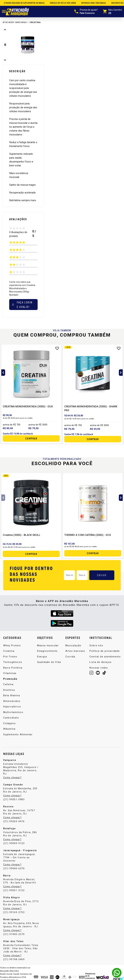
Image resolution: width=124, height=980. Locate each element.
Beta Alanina (12, 695)
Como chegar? (12, 778)
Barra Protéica (13, 668)
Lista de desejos (101, 662)
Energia (42, 657)
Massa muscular (48, 645)
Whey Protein (12, 645)
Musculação (73, 645)
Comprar (31, 438)
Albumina (9, 729)
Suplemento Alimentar (18, 734)
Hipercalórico (12, 707)
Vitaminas (10, 673)
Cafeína (8, 684)
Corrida (70, 657)
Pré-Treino (10, 657)
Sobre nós (96, 645)
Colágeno (9, 723)
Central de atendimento (105, 657)
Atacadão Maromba (15, 22)
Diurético (9, 690)
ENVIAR (102, 575)
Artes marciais (75, 651)
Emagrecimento (47, 651)
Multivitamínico (13, 712)
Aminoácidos (12, 701)
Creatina (35, 22)
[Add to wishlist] (57, 348)
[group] (28, 45)
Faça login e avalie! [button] (22, 305)
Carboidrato (11, 718)
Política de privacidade (105, 651)
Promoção (10, 679)
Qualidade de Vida (49, 662)
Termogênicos (13, 662)
